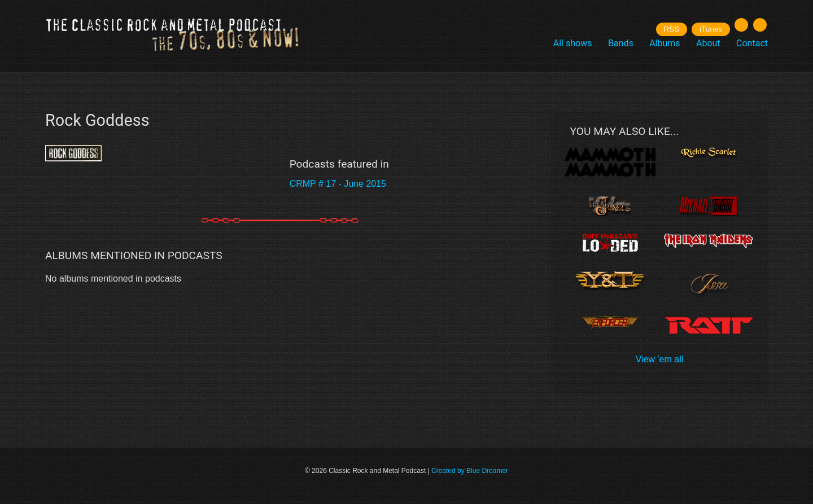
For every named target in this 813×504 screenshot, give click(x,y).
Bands (621, 43)
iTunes (711, 29)
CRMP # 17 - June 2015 (338, 184)
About (708, 43)
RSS (671, 29)
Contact (752, 43)
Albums (665, 43)
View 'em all (660, 359)
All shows (573, 43)
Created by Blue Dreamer (470, 471)
